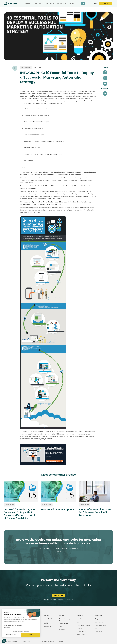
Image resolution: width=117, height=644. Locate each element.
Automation (63, 630)
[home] (10, 3)
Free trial (106, 3)
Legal (61, 641)
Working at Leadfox (48, 623)
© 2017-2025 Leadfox (10, 641)
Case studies (99, 622)
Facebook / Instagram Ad (66, 620)
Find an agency (82, 631)
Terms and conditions (47, 641)
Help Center (99, 631)
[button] (28, 3)
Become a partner (83, 622)
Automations (26, 67)
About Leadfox (49, 619)
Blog (96, 619)
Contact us (48, 627)
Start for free (58, 595)
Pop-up (62, 633)
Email (61, 627)
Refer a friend (81, 635)
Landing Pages (64, 624)
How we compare (100, 625)
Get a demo (99, 628)
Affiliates (80, 628)
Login (95, 3)
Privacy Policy (26, 641)
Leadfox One (81, 619)
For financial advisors (83, 625)
